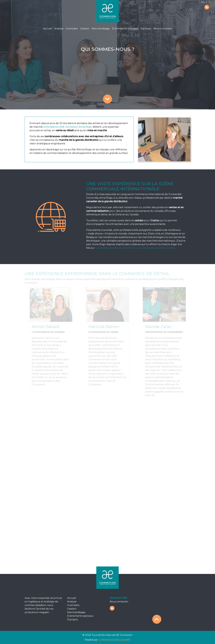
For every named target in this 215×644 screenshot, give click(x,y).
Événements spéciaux (125, 29)
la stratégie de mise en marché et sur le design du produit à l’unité (135, 248)
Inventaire (72, 29)
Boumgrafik (123, 640)
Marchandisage (101, 29)
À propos (146, 29)
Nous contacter (163, 29)
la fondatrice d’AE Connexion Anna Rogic (68, 127)
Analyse (59, 29)
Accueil (48, 29)
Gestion (85, 29)
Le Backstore (107, 640)
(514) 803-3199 (118, 598)
